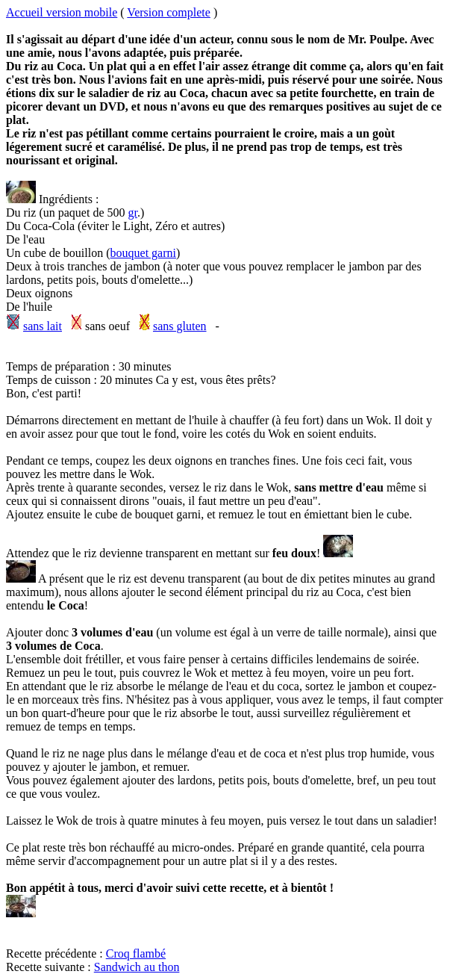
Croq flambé (136, 953)
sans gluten (180, 326)
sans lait (43, 326)
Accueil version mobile (62, 12)
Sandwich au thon (137, 967)
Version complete (169, 12)
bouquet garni (143, 253)
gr (133, 213)
